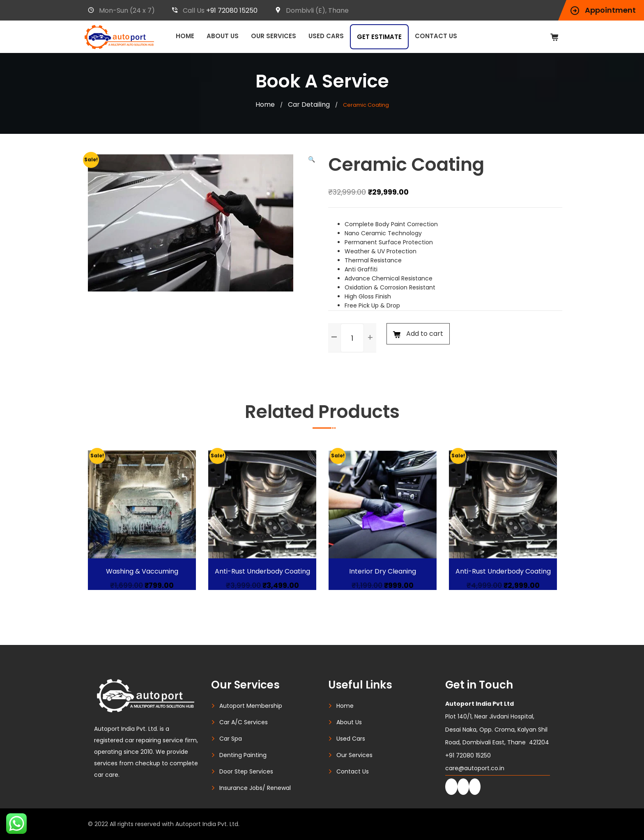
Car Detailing (309, 104)
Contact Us (436, 36)
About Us (223, 36)
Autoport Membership (251, 706)
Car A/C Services (244, 722)
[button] (312, 159)
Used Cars (326, 36)
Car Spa (231, 739)
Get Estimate (379, 37)
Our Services (274, 36)
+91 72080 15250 (232, 10)
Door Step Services (246, 771)
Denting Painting (243, 755)
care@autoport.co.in (475, 768)
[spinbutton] (352, 338)
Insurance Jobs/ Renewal (255, 788)
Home (185, 36)
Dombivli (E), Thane (312, 10)
